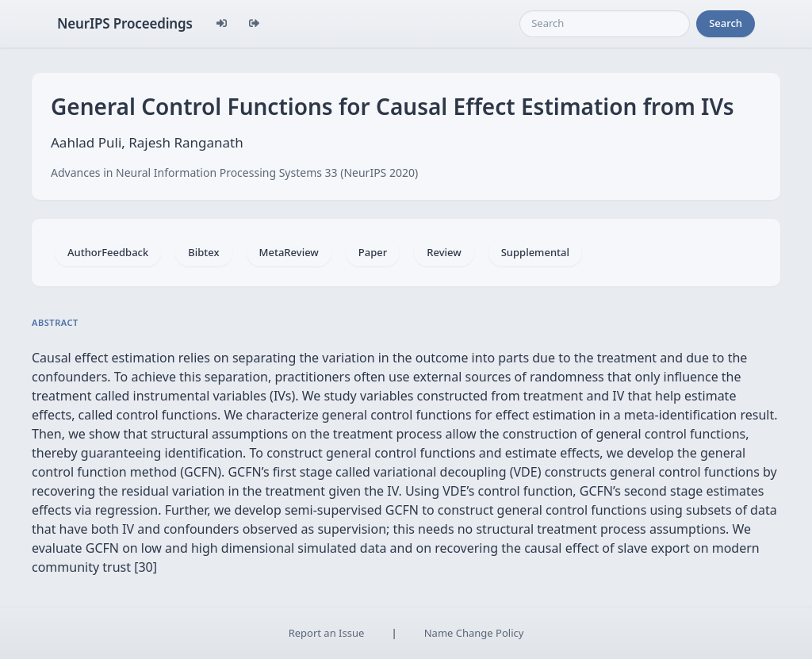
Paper (373, 252)
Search (726, 23)
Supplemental (535, 252)
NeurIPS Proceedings (125, 23)
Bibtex (203, 252)
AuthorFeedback (108, 252)
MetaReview (289, 252)
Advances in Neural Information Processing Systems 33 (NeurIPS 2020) (234, 172)
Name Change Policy (474, 633)
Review (444, 252)
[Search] (605, 24)
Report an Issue (327, 633)
